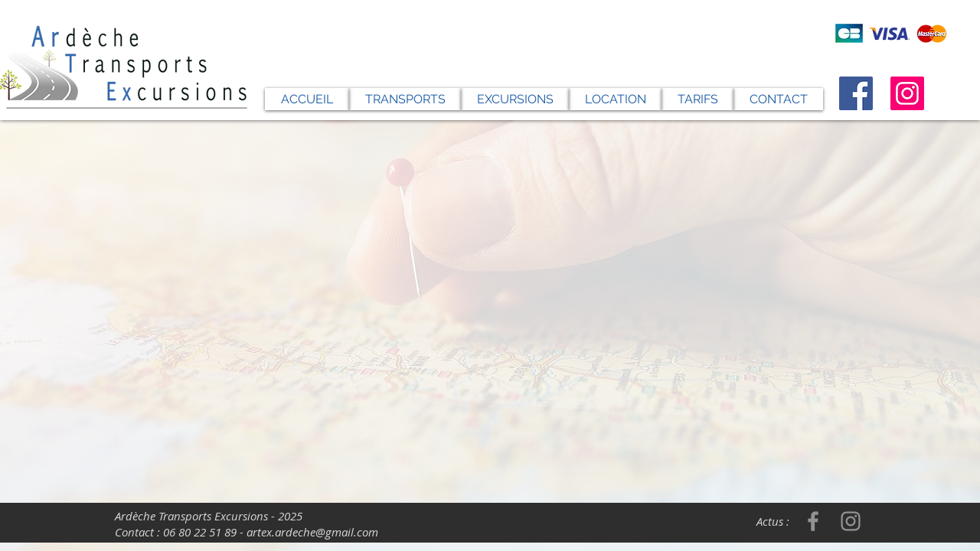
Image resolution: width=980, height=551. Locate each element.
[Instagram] (907, 93)
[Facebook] (856, 93)
